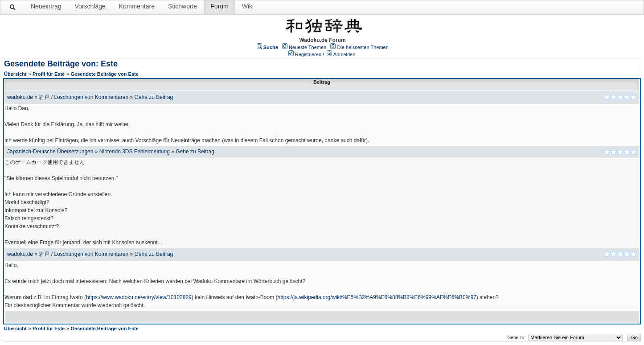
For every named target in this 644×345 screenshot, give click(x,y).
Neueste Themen (308, 47)
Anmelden (345, 54)
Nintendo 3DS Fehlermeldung (135, 152)
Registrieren (308, 54)
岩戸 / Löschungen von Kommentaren (84, 97)
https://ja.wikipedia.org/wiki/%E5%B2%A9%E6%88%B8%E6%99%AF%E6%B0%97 (377, 297)
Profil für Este (49, 74)
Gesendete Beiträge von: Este (61, 64)
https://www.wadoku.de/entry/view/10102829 (139, 297)
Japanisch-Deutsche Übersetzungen (50, 152)
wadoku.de (20, 97)
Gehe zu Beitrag (154, 97)
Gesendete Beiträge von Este (105, 74)
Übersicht (15, 74)
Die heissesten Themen (363, 47)
